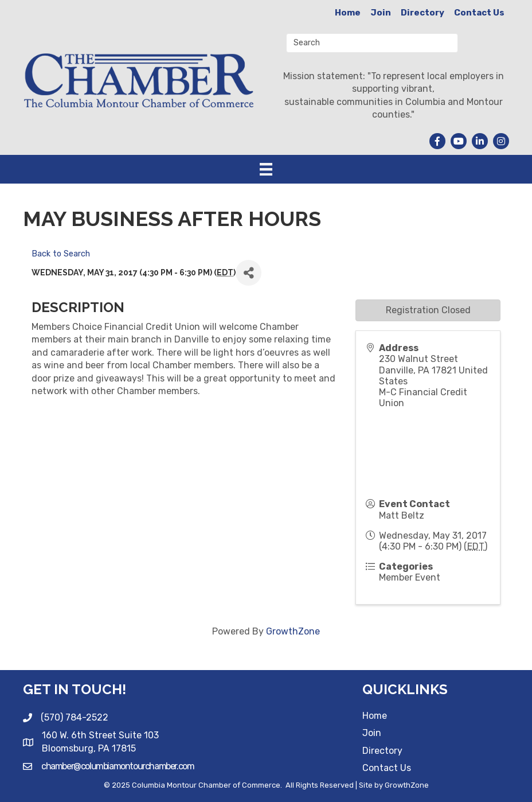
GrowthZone (293, 631)
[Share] (249, 273)
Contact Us (479, 13)
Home (348, 13)
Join (381, 13)
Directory (423, 13)
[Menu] (266, 169)
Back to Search (61, 254)
